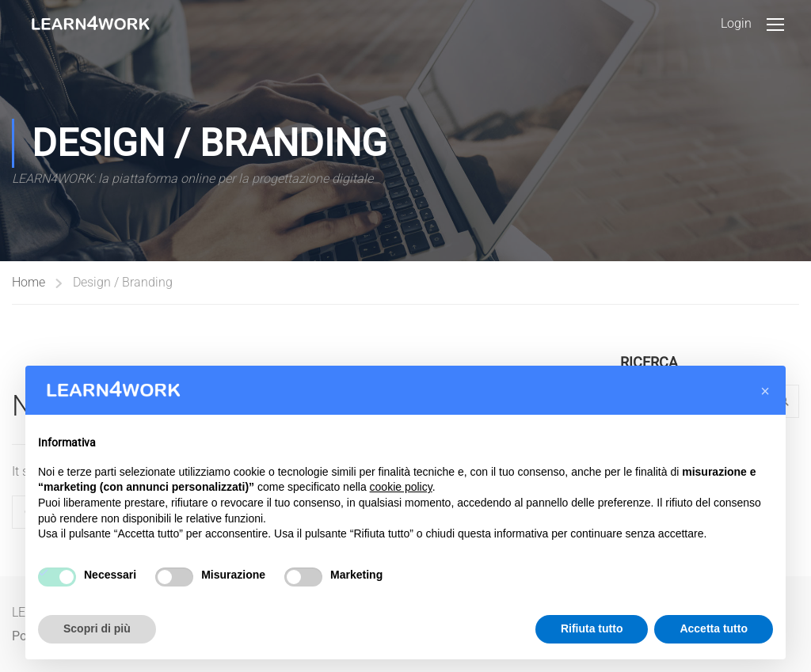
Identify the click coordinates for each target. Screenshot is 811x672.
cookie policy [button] (401, 487)
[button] (765, 391)
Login (736, 23)
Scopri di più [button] (97, 628)
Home (29, 282)
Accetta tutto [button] (714, 628)
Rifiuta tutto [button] (592, 628)
